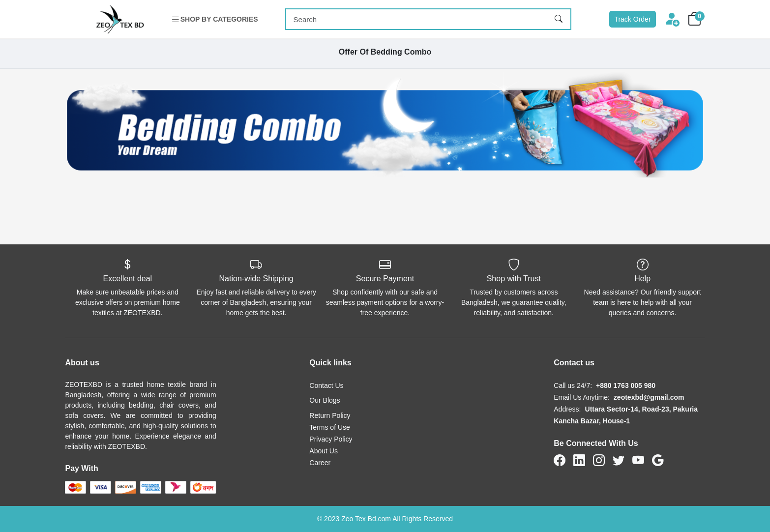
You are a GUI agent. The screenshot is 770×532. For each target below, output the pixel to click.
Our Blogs (325, 400)
